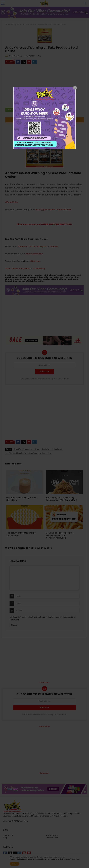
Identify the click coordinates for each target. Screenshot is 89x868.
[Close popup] (75, 88)
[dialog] (44, 118)
